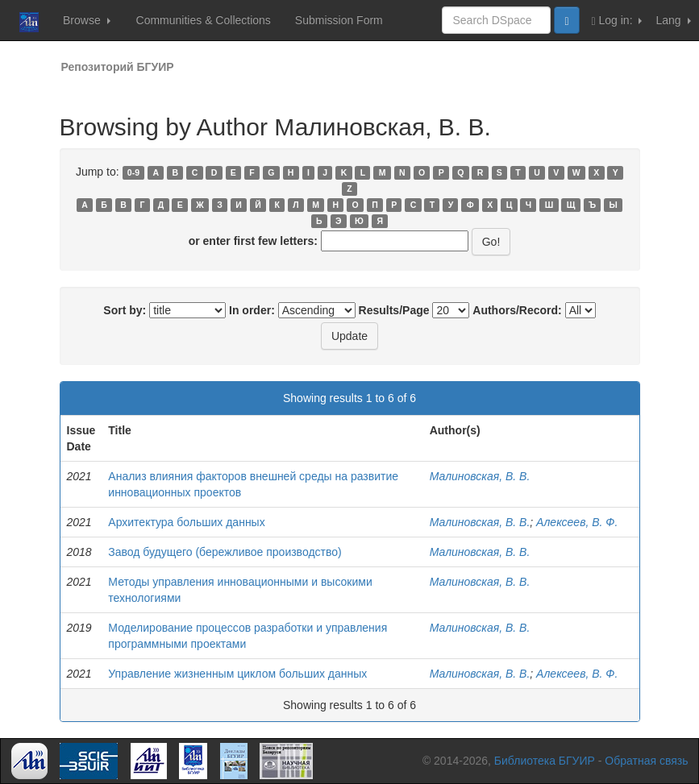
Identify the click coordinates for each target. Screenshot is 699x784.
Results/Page (394, 310)
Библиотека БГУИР (545, 761)
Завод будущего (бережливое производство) (225, 552)
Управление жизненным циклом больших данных (237, 674)
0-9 (133, 172)
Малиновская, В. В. (480, 476)
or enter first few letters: (253, 241)
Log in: (617, 21)
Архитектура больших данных (186, 522)
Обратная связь (646, 761)
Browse (87, 20)
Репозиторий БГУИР (118, 67)
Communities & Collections (204, 20)
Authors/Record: (517, 310)
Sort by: (125, 310)
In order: (252, 310)
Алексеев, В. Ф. (577, 522)
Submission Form (339, 20)
